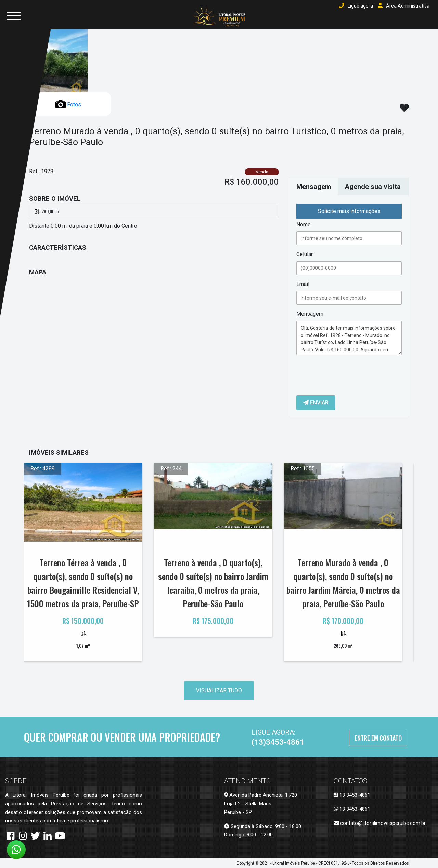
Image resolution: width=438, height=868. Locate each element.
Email (303, 284)
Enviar (316, 402)
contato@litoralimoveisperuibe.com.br (380, 823)
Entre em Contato (378, 738)
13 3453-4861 (352, 795)
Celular (305, 254)
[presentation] (348, 374)
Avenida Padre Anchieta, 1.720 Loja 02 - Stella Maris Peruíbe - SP (261, 804)
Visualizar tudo (219, 690)
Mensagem (310, 314)
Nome (304, 224)
